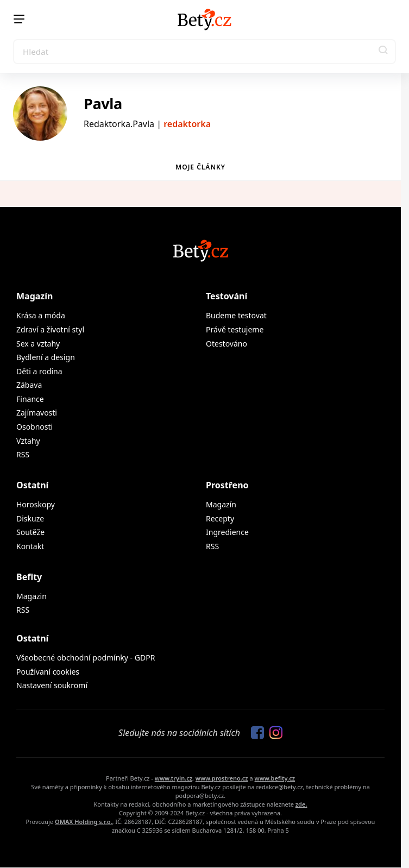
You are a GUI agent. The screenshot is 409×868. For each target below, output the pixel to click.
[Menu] (19, 19)
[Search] (204, 52)
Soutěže (30, 532)
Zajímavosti (37, 413)
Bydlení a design (46, 357)
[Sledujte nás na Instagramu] (273, 733)
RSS (23, 454)
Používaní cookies (48, 672)
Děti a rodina (39, 371)
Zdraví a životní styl (50, 329)
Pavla (103, 103)
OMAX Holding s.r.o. (83, 822)
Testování (226, 296)
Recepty (220, 518)
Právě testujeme (235, 329)
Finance (30, 399)
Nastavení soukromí (52, 685)
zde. (301, 804)
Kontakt (30, 546)
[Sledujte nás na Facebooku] (255, 733)
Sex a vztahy (38, 344)
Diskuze (30, 518)
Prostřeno (227, 485)
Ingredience (227, 532)
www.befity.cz (275, 778)
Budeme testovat (236, 315)
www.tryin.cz (174, 778)
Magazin (32, 596)
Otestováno (226, 344)
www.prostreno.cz (222, 778)
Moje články (200, 167)
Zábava (29, 385)
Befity (29, 577)
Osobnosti (34, 427)
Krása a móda (41, 315)
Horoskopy (36, 504)
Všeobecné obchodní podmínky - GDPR (86, 658)
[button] (383, 52)
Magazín (34, 296)
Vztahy (28, 441)
